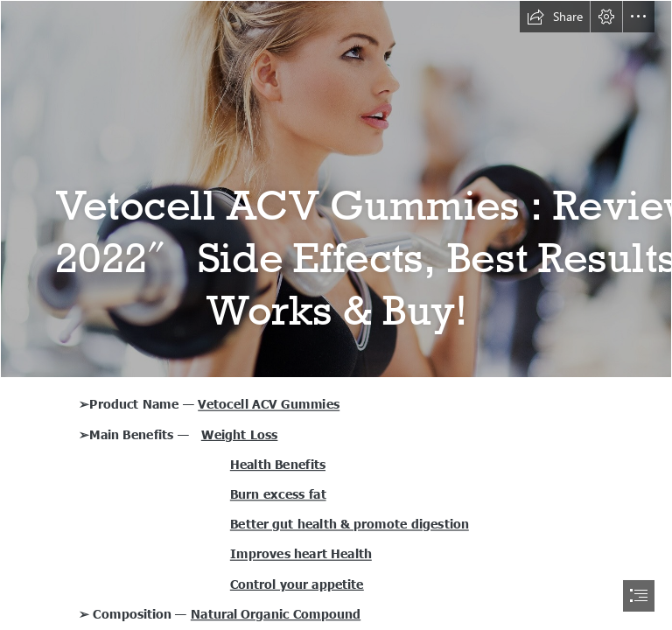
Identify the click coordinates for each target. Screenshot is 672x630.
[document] (336, 315)
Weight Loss (240, 434)
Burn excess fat (278, 493)
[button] (555, 17)
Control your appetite (297, 584)
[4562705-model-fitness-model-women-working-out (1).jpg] (336, 189)
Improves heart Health (301, 553)
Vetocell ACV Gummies (269, 403)
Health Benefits (278, 464)
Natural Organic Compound (276, 613)
